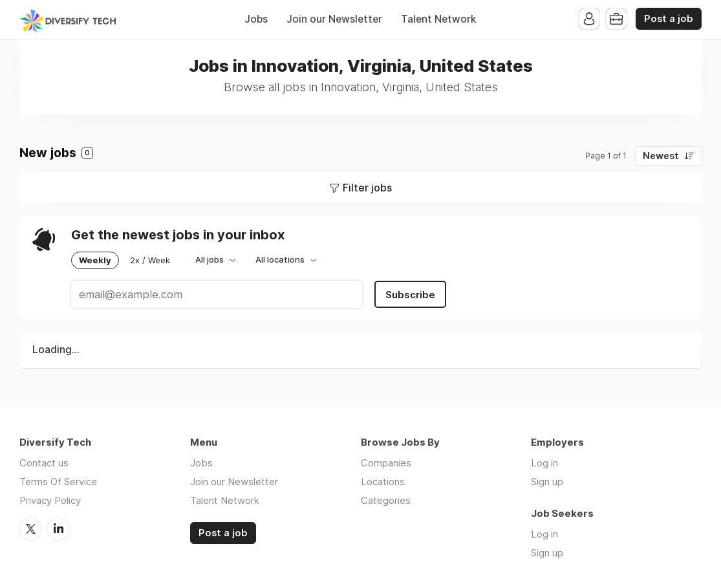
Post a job (669, 19)
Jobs (256, 19)
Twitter (30, 529)
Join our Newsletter (334, 19)
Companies (386, 463)
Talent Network (439, 19)
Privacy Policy (50, 500)
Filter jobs (367, 188)
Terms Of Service (58, 482)
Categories (386, 500)
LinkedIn (58, 529)
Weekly (95, 260)
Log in (544, 463)
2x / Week (150, 260)
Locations (383, 482)
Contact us (44, 463)
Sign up (547, 482)
